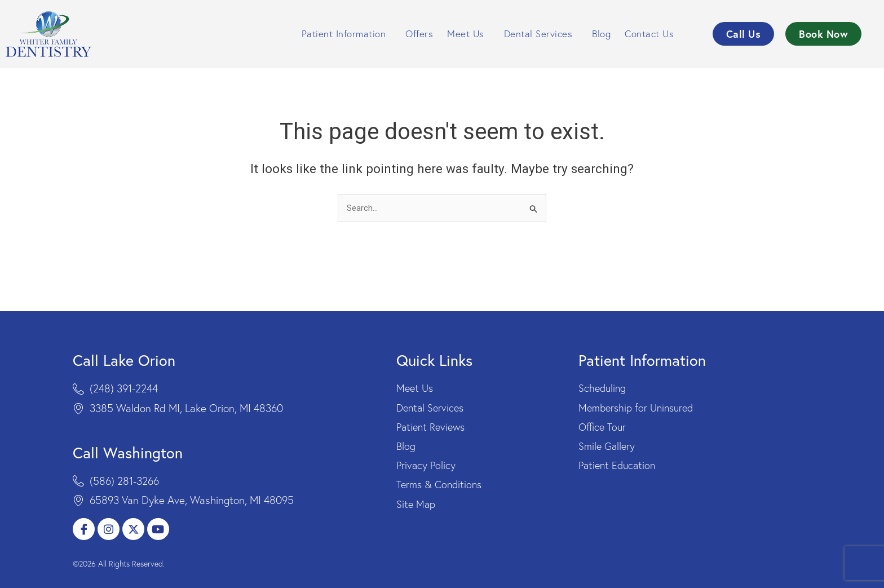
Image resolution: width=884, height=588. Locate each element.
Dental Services (541, 34)
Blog (601, 34)
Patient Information (347, 34)
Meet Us (468, 34)
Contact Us (652, 34)
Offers (419, 34)
